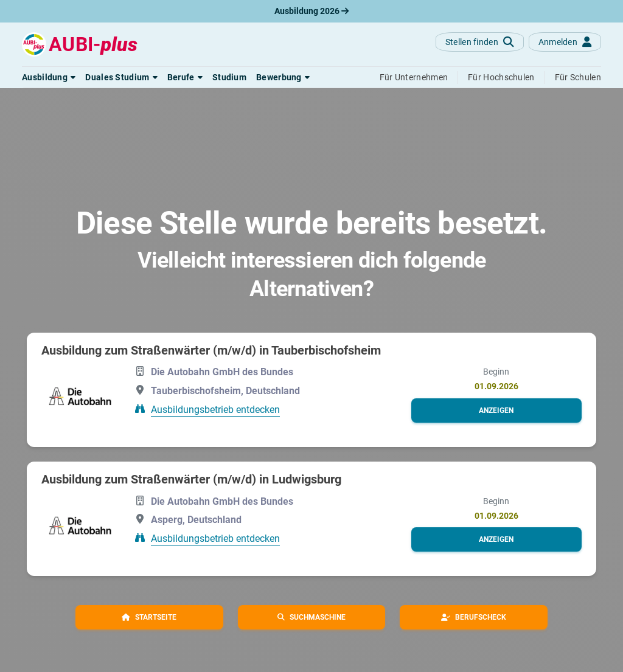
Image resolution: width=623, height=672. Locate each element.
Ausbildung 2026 (311, 11)
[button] (49, 77)
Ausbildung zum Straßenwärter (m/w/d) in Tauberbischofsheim (211, 350)
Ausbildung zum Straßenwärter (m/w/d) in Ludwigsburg (191, 479)
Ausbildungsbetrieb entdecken (215, 410)
